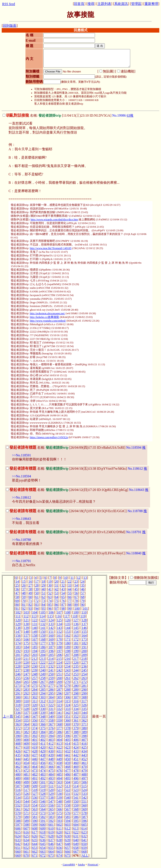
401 (35, 740)
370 (76, 724)
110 (84, 612)
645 (43, 844)
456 (43, 763)
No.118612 (135, 469)
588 (18, 821)
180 (68, 643)
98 (63, 609)
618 (43, 832)
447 (43, 759)
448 (51, 759)
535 (26, 798)
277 (51, 686)
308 (84, 697)
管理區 (136, 4)
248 (35, 674)
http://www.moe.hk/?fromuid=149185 (51, 248)
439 (51, 755)
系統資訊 (121, 4)
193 (26, 651)
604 (76, 825)
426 (18, 751)
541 (76, 798)
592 (51, 821)
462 (18, 767)
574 (51, 813)
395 (59, 736)
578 (84, 813)
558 (68, 805)
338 (35, 713)
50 (37, 593)
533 (84, 794)
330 (43, 709)
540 (68, 798)
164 (84, 636)
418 (26, 747)
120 (18, 620)
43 (63, 589)
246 (18, 674)
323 (59, 705)
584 (59, 817)
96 (50, 609)
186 (43, 647)
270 (68, 682)
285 (43, 690)
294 (43, 693)
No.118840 (134, 553)
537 (43, 798)
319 (26, 705)
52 (50, 593)
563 (35, 809)
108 (68, 612)
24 (83, 581)
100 (77, 609)
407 (84, 740)
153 (68, 632)
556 (51, 805)
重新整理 (151, 4)
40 (43, 589)
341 (59, 713)
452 (84, 759)
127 (76, 620)
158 (35, 636)
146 (84, 628)
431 (59, 751)
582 (43, 817)
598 (26, 825)
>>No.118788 (21, 540)
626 (35, 836)
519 (43, 790)
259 (51, 678)
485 (59, 774)
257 (35, 678)
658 (76, 848)
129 (18, 624)
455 (35, 763)
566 (59, 809)
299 (84, 693)
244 (76, 670)
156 (18, 636)
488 (84, 774)
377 (59, 728)
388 (76, 732)
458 (59, 763)
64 (56, 597)
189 (68, 647)
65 (63, 597)
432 (68, 751)
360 (68, 720)
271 (76, 682)
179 (59, 643)
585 (68, 817)
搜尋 (91, 4)
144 (68, 628)
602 (59, 825)
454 (26, 763)
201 (18, 655)
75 (56, 601)
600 (43, 825)
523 (76, 790)
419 (35, 747)
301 (26, 697)
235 (76, 666)
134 (59, 624)
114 (42, 616)
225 (68, 663)
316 (76, 701)
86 (56, 605)
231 (43, 666)
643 (26, 844)
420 (43, 747)
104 (35, 612)
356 (35, 720)
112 (26, 616)
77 (70, 601)
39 (37, 589)
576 (68, 813)
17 (37, 581)
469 (76, 767)
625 (26, 836)
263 (84, 678)
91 (17, 609)
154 (76, 632)
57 (83, 593)
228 (18, 666)
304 (51, 697)
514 (76, 786)
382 (26, 732)
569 (84, 809)
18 (43, 581)
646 (51, 844)
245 (84, 670)
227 (84, 663)
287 (59, 690)
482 (35, 774)
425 (84, 747)
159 (43, 636)
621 (68, 832)
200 (84, 651)
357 (43, 720)
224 (59, 663)
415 (76, 744)
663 (43, 852)
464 (35, 767)
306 (68, 697)
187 (51, 647)
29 (43, 585)
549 (68, 801)
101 (85, 609)
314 (59, 701)
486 (68, 774)
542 (84, 798)
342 (68, 713)
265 (26, 682)
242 (59, 670)
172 (76, 639)
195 (43, 651)
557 (59, 805)
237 (18, 670)
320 (35, 705)
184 (26, 647)
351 (68, 717)
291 (18, 693)
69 (17, 601)
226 (76, 663)
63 (50, 597)
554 (35, 805)
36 (17, 589)
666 (68, 852)
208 (76, 655)
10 (66, 578)
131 (35, 624)
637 (51, 840)
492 (43, 778)
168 (43, 639)
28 (37, 585)
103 (26, 612)
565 (51, 809)
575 (59, 813)
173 (84, 639)
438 (43, 755)
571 (26, 813)
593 (59, 821)
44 (70, 589)
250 (51, 674)
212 (34, 659)
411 (43, 744)
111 (18, 616)
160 (51, 636)
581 (35, 817)
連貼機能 (127, 71)
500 (35, 782)
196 (51, 651)
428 (35, 751)
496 (76, 778)
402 (43, 740)
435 (18, 755)
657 (68, 848)
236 (84, 666)
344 (84, 713)
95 (43, 609)
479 (84, 771)
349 (51, 717)
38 (30, 589)
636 (43, 840)
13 (85, 578)
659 (84, 848)
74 (50, 601)
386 (59, 732)
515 (84, 786)
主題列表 (104, 4)
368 (59, 724)
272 (84, 682)
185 (35, 647)
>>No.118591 (21, 455)
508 (26, 786)
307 (76, 697)
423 (68, 747)
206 (59, 655)
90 (83, 605)
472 (26, 771)
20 (56, 581)
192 (18, 651)
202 (26, 655)
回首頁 (79, 4)
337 (26, 713)
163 (76, 636)
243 (68, 670)
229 (26, 666)
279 (68, 686)
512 (59, 786)
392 (35, 736)
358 (51, 720)
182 (84, 643)
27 (30, 585)
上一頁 (8, 716)
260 (59, 678)
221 (35, 663)
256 (26, 678)
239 (35, 670)
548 (59, 801)
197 (59, 651)
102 (18, 612)
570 (18, 813)
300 (18, 697)
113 (34, 616)
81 (24, 605)
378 (68, 728)
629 (59, 836)
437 (35, 755)
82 (30, 605)
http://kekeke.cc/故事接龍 (45, 317)
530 (59, 794)
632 (84, 836)
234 (68, 666)
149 (35, 632)
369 (68, 724)
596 (84, 821)
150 (43, 632)
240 (43, 670)
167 (35, 639)
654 (43, 848)
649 (76, 844)
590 (35, 821)
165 (18, 639)
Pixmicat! (93, 865)
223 (51, 663)
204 (43, 655)
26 (24, 585)
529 (51, 794)
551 (84, 801)
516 (18, 790)
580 (26, 817)
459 (68, 763)
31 (56, 585)
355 (26, 720)
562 (26, 809)
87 (63, 605)
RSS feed (9, 4)
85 (50, 605)
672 (43, 855)
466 (51, 767)
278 (59, 686)
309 (18, 701)
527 (35, 794)
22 (70, 581)
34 (76, 585)
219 (18, 663)
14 (17, 581)
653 (35, 848)
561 (18, 809)
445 (26, 759)
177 (43, 643)
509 (35, 786)
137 (84, 624)
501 (43, 782)
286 (51, 690)
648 (68, 844)
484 (51, 774)
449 (59, 759)
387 (68, 732)
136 (76, 624)
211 (26, 659)
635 (35, 840)
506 (84, 782)
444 (18, 759)
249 (43, 674)
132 (43, 624)
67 (76, 597)
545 (35, 801)
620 (59, 832)
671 (35, 855)
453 (18, 763)
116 (58, 616)
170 (59, 639)
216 (68, 659)
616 (26, 832)
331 (51, 709)
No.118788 (135, 511)
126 (68, 620)
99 (70, 609)
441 (68, 755)
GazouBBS (69, 865)
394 (51, 736)
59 (24, 597)
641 (84, 840)
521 (59, 790)
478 (76, 771)
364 (26, 724)
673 (51, 855)
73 (43, 601)
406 (76, 740)
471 (18, 771)
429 (43, 751)
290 (84, 690)
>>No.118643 (21, 519)
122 (35, 620)
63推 (130, 115)
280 (76, 686)
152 (59, 632)
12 (79, 578)
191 (84, 647)
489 (18, 778)
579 (18, 817)
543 (18, 801)
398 (84, 736)
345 (18, 717)
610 (51, 828)
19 (50, 581)
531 (68, 794)
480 (18, 774)
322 (51, 705)
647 (59, 844)
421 (51, 747)
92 (24, 609)
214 (51, 659)
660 (18, 852)
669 (18, 855)
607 (26, 828)
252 (68, 674)
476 (59, 771)
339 (43, 713)
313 (51, 701)
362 (84, 720)
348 (43, 717)
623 (84, 832)
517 (26, 790)
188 (59, 647)
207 (68, 655)
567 (68, 809)
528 (43, 794)
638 (59, 840)
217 (76, 659)
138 (18, 628)
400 (26, 740)
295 (51, 693)
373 (26, 728)
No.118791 (134, 532)
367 (51, 724)
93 (30, 609)
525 (18, 794)
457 (51, 763)
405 (68, 740)
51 (43, 593)
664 (51, 852)
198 (68, 651)
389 (84, 732)
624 (18, 836)
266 (35, 682)
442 (76, 755)
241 (51, 670)
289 (76, 690)
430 (51, 751)
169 (51, 639)
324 (68, 705)
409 (26, 744)
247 (26, 674)
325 (76, 705)
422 (59, 747)
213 (43, 659)
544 (26, 801)
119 (83, 616)
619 (51, 832)
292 (26, 693)
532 (76, 794)
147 (18, 632)
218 (84, 659)
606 (18, 828)
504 (68, 782)
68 (83, 597)
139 (26, 628)
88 (70, 605)
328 (26, 709)
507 (18, 786)
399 (18, 740)
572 (35, 813)
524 (84, 790)
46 (83, 589)
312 (43, 701)
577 (76, 813)
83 (37, 605)
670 (26, 855)
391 (26, 736)
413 (59, 744)
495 (68, 778)
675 (68, 855)
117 (67, 616)
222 (43, 663)
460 (76, 763)
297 (68, 693)
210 (18, 659)
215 (59, 659)
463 (26, 767)
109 (76, 612)
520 (51, 790)
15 (24, 581)
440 (59, 755)
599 (35, 825)
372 (18, 728)
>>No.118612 (21, 497)
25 (17, 585)
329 (35, 709)
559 (76, 805)
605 (84, 825)
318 (18, 705)
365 (35, 724)
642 (18, 844)
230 (35, 666)
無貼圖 (108, 71)
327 (18, 709)
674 (59, 855)
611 (59, 828)
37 (24, 589)
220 (26, 663)
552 (18, 805)
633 (18, 840)
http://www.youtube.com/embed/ (48, 321)
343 (76, 713)
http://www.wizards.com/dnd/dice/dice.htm (54, 220)
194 (35, 651)
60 (30, 597)
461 (84, 763)
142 (51, 628)
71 (30, 601)
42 (56, 589)
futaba (81, 865)
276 (43, 686)
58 (17, 597)
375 (43, 728)
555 (43, 805)
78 (76, 601)
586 (76, 817)
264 (18, 682)
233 (59, 666)
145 (76, 628)
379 (76, 728)
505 (76, 782)
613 (76, 828)
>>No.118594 (21, 476)
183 (18, 647)
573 (43, 813)
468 (68, 767)
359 (59, 720)
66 (70, 597)
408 (18, 744)
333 (68, 709)
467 (59, 767)
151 (51, 632)
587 (84, 817)
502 (51, 782)
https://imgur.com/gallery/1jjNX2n (49, 437)
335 (84, 709)
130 (26, 624)
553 (26, 805)
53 (56, 593)
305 (59, 697)
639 (68, 840)
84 (43, 605)
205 (51, 655)
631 (76, 836)
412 (51, 744)
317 (84, 701)
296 (59, 693)
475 (51, 771)
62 (43, 597)
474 (43, 771)
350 (59, 717)
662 (35, 852)
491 (35, 778)
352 (76, 717)
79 (83, 601)
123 (43, 620)
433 (76, 751)
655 (51, 848)
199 (76, 651)
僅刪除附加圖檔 (146, 578)
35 (83, 585)
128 (84, 620)
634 (26, 840)
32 (63, 585)
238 (26, 670)
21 (63, 581)
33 (70, 585)
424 (76, 747)
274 (26, 686)
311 (35, 701)
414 (68, 744)
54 (63, 593)
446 (35, 759)
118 (75, 616)
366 (43, 724)
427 (26, 751)
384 (43, 732)
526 (26, 794)
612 (68, 828)
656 (59, 848)
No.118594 (134, 448)
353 (84, 717)
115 (50, 616)
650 (84, 844)
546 (43, 801)
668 (84, 852)
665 (59, 852)
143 (59, 628)
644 (35, 844)
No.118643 (137, 490)
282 (18, 690)
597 (18, 825)
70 (24, 601)
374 (35, 728)
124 (51, 620)
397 (76, 736)
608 (35, 828)
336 (18, 713)
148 (26, 632)
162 (68, 636)
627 (43, 836)
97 (56, 609)
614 (84, 828)
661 (26, 852)
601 (51, 825)
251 (59, 674)
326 (84, 705)
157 (26, 636)
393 (43, 736)
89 (76, 605)
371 (84, 724)
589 (26, 821)
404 (59, 740)
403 (51, 740)
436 (26, 755)
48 (24, 593)
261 (68, 678)
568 (76, 809)
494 (59, 778)
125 (59, 620)
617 (35, 832)
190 (76, 647)
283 (26, 690)
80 (17, 605)
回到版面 (10, 26)
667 (76, 852)
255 (18, 678)
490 (26, 778)
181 (76, 643)
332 (59, 709)
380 (84, 728)
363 (18, 724)
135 (68, 624)
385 (51, 732)
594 (68, 821)
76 (63, 601)
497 (84, 778)
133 (51, 624)
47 (17, 593)
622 (76, 832)
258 (43, 678)
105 (43, 612)
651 (18, 848)
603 (68, 825)
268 (51, 682)
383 (35, 732)
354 (18, 720)
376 (51, 728)
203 (35, 655)
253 (76, 674)
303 (43, 697)
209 (84, 655)
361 (76, 720)
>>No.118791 (21, 561)
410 (35, 744)
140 (35, 628)
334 (76, 709)
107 (59, 612)
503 (59, 782)
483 (43, 774)
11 (72, 578)
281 (84, 686)
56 (76, 593)
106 (51, 612)
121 (26, 620)
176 (35, 643)
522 (68, 790)
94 (37, 609)
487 (76, 774)
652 (26, 848)
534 (18, 798)
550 (76, 801)
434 (84, 751)
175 (26, 643)
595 (76, 821)
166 (26, 639)
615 (18, 832)
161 (59, 636)
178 (51, 643)
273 (18, 686)
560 (84, 805)
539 (59, 798)
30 (50, 585)
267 (43, 682)
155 (84, 632)
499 (26, 782)
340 (51, 713)
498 (18, 782)
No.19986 (119, 115)
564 (43, 809)
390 (18, 736)
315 (68, 701)
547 (51, 801)
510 (43, 786)
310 (26, 701)
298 (76, 693)
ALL (85, 855)
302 (35, 697)
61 (37, 597)
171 (68, 639)
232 (51, 666)
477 (68, 771)
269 (59, 682)
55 (70, 593)
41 (50, 589)
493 (51, 778)
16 (30, 581)
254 (84, 674)
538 (51, 798)
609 (43, 828)
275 (35, 686)
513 (68, 786)
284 (35, 690)
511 (51, 786)
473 (35, 771)
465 (43, 767)
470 (84, 767)
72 (37, 601)
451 (76, 759)
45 (76, 589)
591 (43, 821)
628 (51, 836)
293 (35, 693)
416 (84, 744)
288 (68, 690)
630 (68, 836)
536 (35, 798)
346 (26, 717)
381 (18, 732)
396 (68, 736)
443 (84, 755)
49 (30, 593)
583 (51, 817)
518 (35, 790)
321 (43, 705)
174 (18, 643)
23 (76, 581)
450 (68, 759)
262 (76, 678)
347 (35, 717)
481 (26, 774)
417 (18, 747)
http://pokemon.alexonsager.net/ (47, 313)
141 (43, 628)
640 (76, 840)
